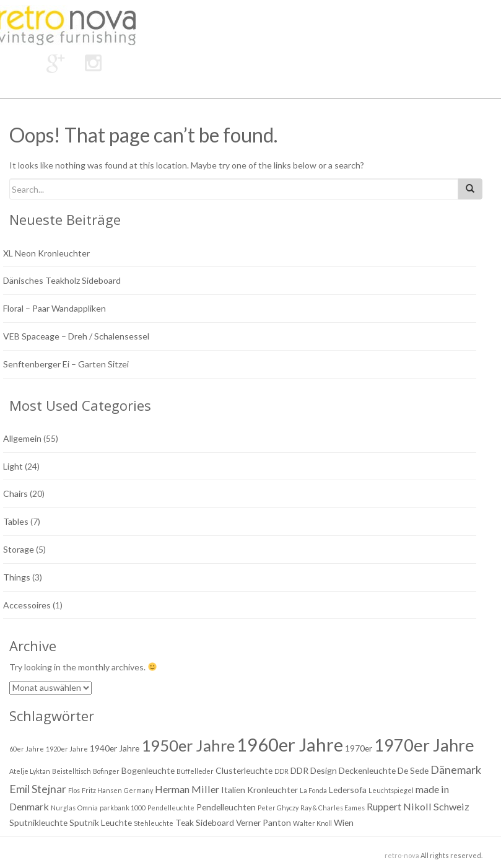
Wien (344, 822)
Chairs (15, 493)
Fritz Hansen (102, 790)
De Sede (413, 770)
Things (17, 577)
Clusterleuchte (244, 770)
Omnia (88, 808)
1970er (359, 748)
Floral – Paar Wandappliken (54, 308)
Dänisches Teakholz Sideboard (62, 280)
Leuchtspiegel (391, 790)
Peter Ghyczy (278, 808)
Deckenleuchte (367, 770)
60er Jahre (27, 749)
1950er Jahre (188, 745)
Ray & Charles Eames (333, 808)
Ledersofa (348, 790)
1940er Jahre (115, 748)
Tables (16, 521)
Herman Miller (187, 789)
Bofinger (106, 771)
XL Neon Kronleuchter (46, 253)
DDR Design (314, 770)
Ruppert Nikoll (399, 806)
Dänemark (456, 769)
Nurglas (63, 808)
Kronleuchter (272, 790)
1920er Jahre (67, 749)
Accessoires (27, 605)
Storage (19, 549)
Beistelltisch (72, 771)
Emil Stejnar (38, 789)
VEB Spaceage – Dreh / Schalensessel (76, 336)
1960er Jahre (290, 744)
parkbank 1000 (123, 808)
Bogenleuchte (148, 770)
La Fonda (313, 790)
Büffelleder (195, 771)
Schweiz (451, 806)
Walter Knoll (312, 823)
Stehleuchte (154, 823)
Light (13, 466)
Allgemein (22, 438)
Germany (138, 790)
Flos (74, 790)
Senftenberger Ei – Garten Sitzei (66, 364)
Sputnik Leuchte (101, 822)
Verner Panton (264, 822)
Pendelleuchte (171, 808)
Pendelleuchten (226, 807)
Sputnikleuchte (38, 822)
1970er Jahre (424, 745)
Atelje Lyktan (30, 771)
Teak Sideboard (205, 822)
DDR (281, 771)
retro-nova (402, 855)
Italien (233, 790)
